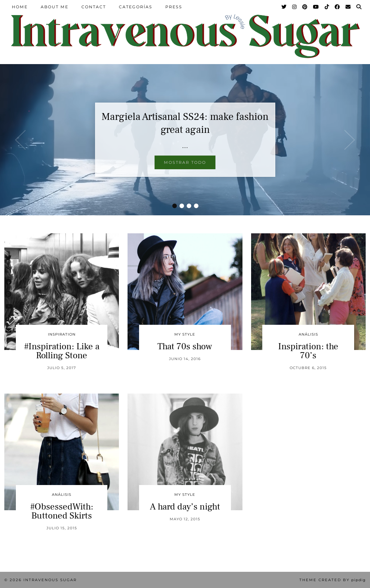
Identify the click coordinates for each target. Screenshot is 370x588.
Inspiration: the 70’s (308, 351)
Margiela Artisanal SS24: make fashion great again (185, 123)
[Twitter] (284, 7)
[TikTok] (327, 7)
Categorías (136, 7)
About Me (55, 7)
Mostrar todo (185, 162)
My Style (185, 334)
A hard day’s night (185, 507)
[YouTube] (316, 7)
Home (20, 7)
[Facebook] (338, 7)
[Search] (359, 7)
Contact (94, 7)
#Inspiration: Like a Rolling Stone (62, 351)
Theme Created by (333, 580)
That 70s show (185, 346)
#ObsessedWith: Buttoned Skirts (62, 511)
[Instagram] (295, 7)
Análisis (308, 334)
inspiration (62, 334)
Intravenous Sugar (50, 580)
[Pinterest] (305, 7)
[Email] (348, 7)
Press (174, 7)
